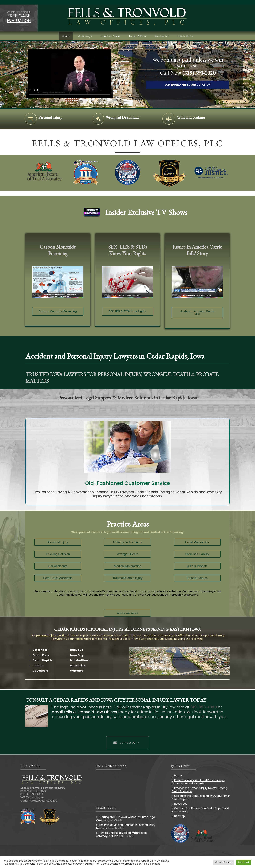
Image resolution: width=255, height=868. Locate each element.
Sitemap (180, 816)
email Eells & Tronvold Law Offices (84, 712)
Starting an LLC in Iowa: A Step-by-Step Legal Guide (126, 819)
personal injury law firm (52, 636)
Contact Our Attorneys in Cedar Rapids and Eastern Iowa (200, 810)
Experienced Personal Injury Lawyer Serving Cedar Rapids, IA (199, 790)
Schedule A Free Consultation (192, 85)
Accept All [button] (243, 862)
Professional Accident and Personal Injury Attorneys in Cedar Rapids (198, 782)
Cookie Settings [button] (224, 862)
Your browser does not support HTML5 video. (74, 74)
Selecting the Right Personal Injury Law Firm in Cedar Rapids (201, 797)
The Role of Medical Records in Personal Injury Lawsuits (126, 827)
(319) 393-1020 (204, 73)
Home (178, 776)
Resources (181, 804)
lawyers (57, 639)
